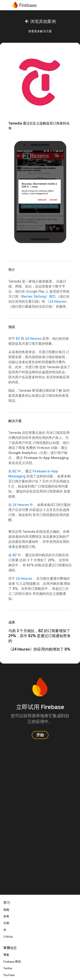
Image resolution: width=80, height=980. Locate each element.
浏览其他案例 (40, 21)
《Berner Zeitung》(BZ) (37, 297)
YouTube (9, 975)
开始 (40, 735)
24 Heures (33, 339)
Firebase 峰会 (12, 962)
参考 (6, 916)
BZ (18, 339)
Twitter (8, 968)
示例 (6, 923)
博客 (6, 955)
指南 (6, 910)
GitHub (8, 937)
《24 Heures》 (57, 302)
